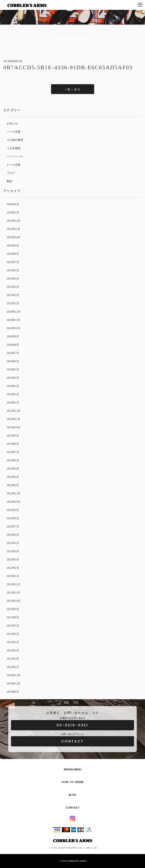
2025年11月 (13, 229)
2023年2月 (13, 485)
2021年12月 (14, 584)
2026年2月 (13, 213)
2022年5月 (13, 543)
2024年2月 (13, 394)
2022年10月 (14, 502)
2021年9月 (13, 609)
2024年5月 (13, 370)
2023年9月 (13, 436)
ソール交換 (14, 132)
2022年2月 (13, 568)
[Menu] (140, 5)
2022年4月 (13, 551)
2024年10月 (14, 328)
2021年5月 (13, 642)
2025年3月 (13, 287)
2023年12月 (14, 411)
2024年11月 (13, 320)
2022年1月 (13, 576)
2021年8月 (13, 617)
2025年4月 (13, 279)
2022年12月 (14, 494)
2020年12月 (14, 675)
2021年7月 (13, 626)
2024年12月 (14, 312)
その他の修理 (15, 140)
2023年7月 (13, 452)
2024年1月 (13, 403)
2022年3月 (13, 560)
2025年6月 (13, 270)
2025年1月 (13, 303)
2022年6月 (13, 535)
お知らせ (12, 123)
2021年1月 (13, 667)
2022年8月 (13, 518)
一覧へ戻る (73, 89)
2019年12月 (14, 684)
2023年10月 (14, 427)
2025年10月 (14, 237)
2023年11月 (13, 419)
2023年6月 (13, 460)
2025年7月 (13, 262)
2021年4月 (13, 651)
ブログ (11, 173)
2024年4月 (13, 378)
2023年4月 (13, 469)
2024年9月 (13, 337)
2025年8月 (13, 254)
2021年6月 (13, 634)
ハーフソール (15, 157)
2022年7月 (13, 527)
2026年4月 (13, 204)
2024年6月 (13, 361)
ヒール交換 (14, 165)
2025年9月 (13, 246)
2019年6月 (13, 692)
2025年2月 (13, 295)
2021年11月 (13, 593)
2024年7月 (13, 353)
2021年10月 (14, 601)
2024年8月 (13, 345)
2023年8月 (13, 444)
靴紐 (9, 181)
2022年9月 (13, 510)
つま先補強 (14, 148)
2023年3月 (13, 477)
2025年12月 (14, 221)
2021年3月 (13, 659)
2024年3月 (13, 386)
